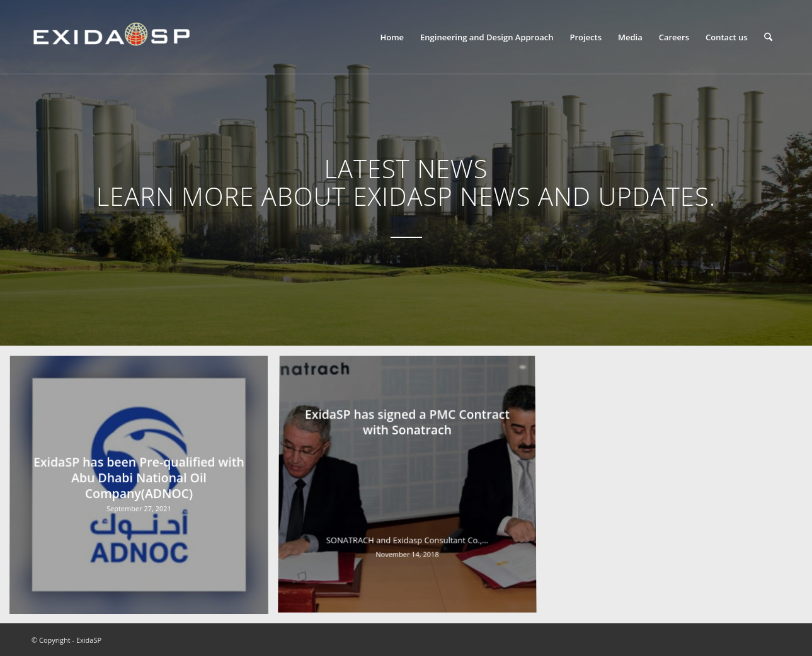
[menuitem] (392, 37)
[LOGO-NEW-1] (111, 37)
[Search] (768, 37)
